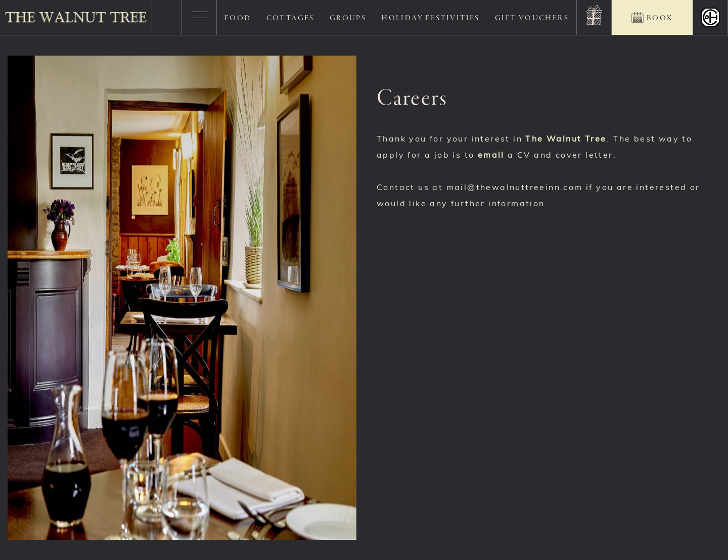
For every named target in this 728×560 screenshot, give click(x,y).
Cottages (290, 18)
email (491, 156)
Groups (348, 18)
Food (238, 18)
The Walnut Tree (566, 139)
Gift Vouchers (532, 18)
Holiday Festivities (430, 18)
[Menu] (199, 18)
